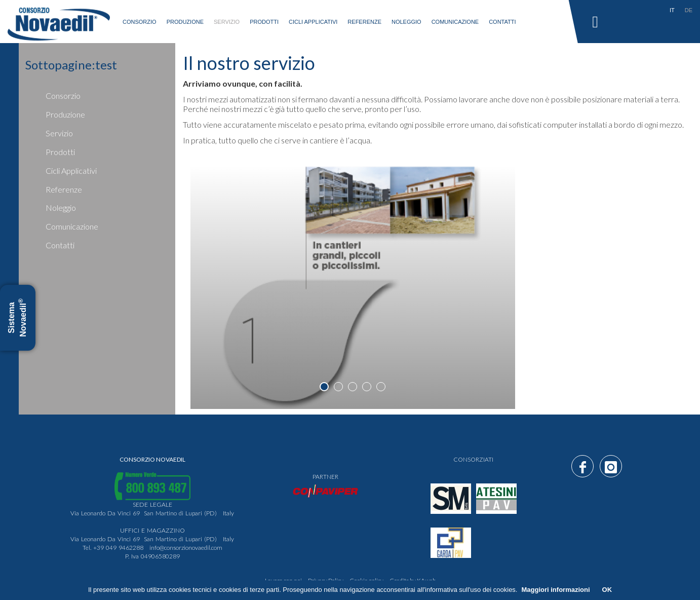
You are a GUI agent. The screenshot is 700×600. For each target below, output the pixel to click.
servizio (227, 22)
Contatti (502, 22)
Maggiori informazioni (555, 590)
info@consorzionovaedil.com (186, 548)
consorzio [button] (140, 22)
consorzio (63, 96)
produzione (185, 22)
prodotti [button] (264, 22)
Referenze (364, 22)
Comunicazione (72, 226)
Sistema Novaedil (17, 318)
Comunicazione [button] (455, 22)
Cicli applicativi (313, 22)
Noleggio (406, 22)
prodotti (60, 152)
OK (607, 590)
